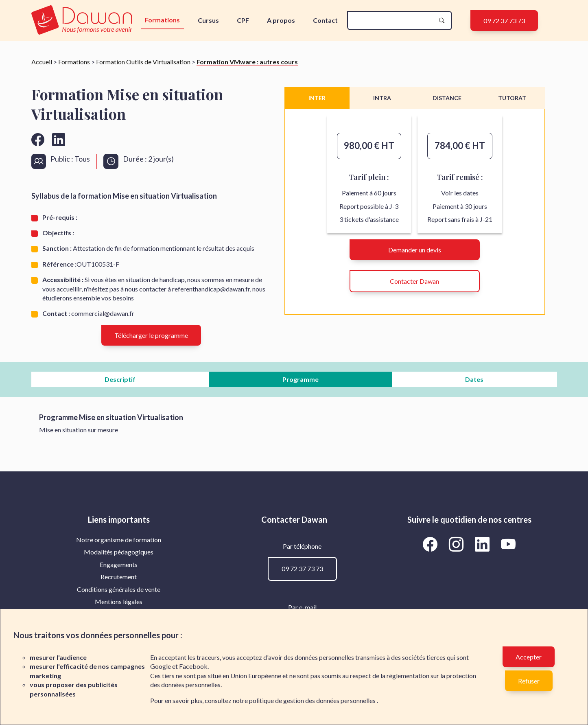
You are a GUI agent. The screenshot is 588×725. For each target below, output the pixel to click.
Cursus (208, 20)
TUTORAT (512, 98)
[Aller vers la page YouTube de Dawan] (508, 544)
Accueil (42, 62)
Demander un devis (415, 250)
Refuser (529, 681)
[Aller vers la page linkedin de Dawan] (59, 139)
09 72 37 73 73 (504, 21)
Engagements (119, 564)
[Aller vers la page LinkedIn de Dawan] (484, 544)
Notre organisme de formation (119, 540)
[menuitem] (119, 540)
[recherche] (393, 21)
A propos (281, 20)
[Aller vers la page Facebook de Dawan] (432, 544)
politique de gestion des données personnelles (313, 700)
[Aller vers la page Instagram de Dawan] (458, 544)
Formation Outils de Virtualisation (143, 62)
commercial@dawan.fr (103, 313)
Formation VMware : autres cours (247, 62)
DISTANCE (447, 98)
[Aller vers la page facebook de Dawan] (38, 139)
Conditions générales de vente (119, 589)
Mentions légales (119, 601)
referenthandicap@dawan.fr (211, 289)
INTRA (382, 98)
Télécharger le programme (151, 335)
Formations (162, 20)
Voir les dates (460, 193)
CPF (243, 20)
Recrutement (119, 577)
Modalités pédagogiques (119, 552)
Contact (325, 20)
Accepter (529, 657)
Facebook (193, 666)
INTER (317, 98)
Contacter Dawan (414, 281)
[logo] (84, 21)
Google (161, 666)
